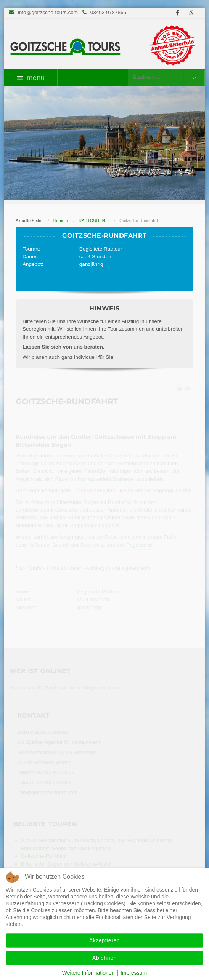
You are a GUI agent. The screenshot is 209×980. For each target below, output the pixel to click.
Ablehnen (104, 958)
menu (31, 78)
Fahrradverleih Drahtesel (107, 479)
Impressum (134, 973)
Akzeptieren (105, 940)
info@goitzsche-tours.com (48, 12)
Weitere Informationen (88, 973)
